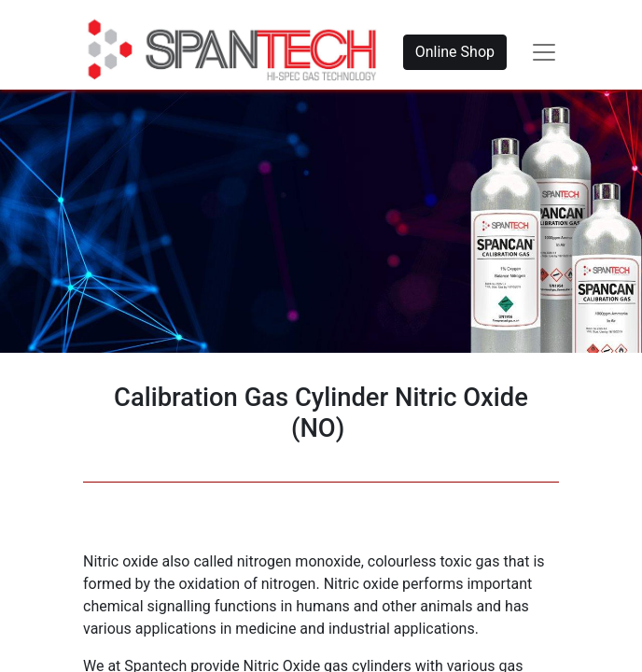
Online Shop (455, 52)
